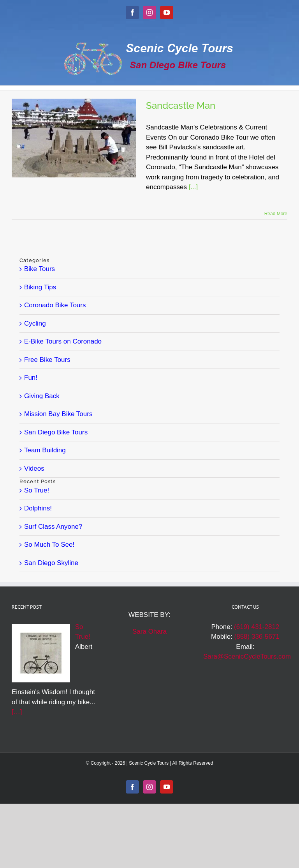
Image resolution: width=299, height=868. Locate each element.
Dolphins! (38, 508)
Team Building (45, 450)
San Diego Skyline (51, 563)
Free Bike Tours (47, 360)
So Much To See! (49, 545)
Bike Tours (40, 269)
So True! (37, 490)
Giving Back (42, 396)
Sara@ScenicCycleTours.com (247, 656)
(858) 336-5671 (257, 637)
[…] (17, 712)
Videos (34, 469)
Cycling (35, 323)
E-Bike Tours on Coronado (63, 341)
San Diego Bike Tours (56, 432)
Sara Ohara (149, 632)
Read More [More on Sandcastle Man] (276, 214)
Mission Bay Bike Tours (58, 414)
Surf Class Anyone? (53, 527)
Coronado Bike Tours (55, 305)
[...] (193, 187)
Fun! (31, 378)
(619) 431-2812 (257, 627)
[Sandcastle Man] (74, 138)
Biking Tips (40, 287)
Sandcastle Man (181, 105)
